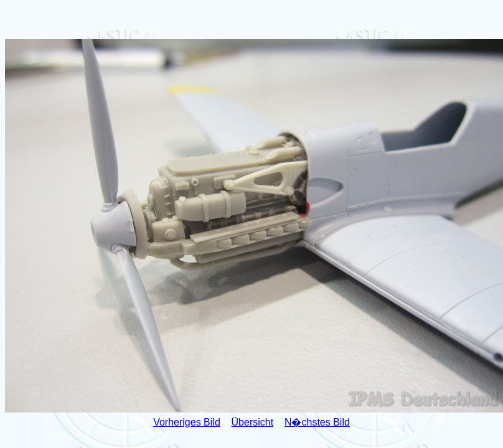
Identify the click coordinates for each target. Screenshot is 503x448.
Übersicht (253, 422)
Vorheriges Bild (187, 422)
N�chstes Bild (317, 422)
